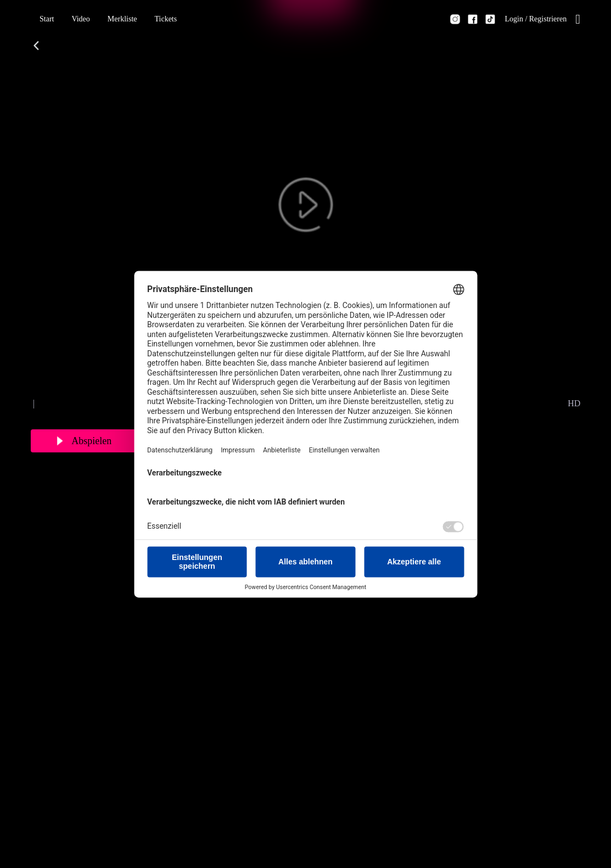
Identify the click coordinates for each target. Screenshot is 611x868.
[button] (47, 19)
